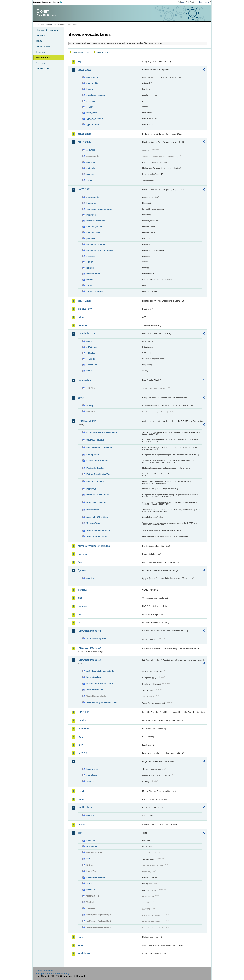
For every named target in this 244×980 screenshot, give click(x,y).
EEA (49, 2)
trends (89, 180)
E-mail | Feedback (45, 971)
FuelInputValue (93, 455)
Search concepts (104, 52)
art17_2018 (84, 301)
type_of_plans (93, 124)
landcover (84, 729)
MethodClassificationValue (99, 474)
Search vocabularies (81, 52)
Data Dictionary (59, 24)
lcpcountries (92, 769)
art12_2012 (84, 70)
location (90, 89)
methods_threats (94, 227)
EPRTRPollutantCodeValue (99, 447)
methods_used (93, 232)
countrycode (92, 77)
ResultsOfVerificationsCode (100, 684)
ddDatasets (92, 347)
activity (90, 405)
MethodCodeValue (95, 481)
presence (91, 101)
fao (80, 562)
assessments (93, 197)
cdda (81, 317)
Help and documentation (48, 30)
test (80, 833)
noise (81, 799)
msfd (81, 791)
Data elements (43, 47)
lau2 (80, 745)
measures (91, 215)
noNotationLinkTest (96, 878)
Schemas (41, 52)
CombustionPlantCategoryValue (102, 432)
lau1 (80, 737)
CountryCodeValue (95, 440)
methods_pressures (96, 221)
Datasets (40, 35)
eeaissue (91, 359)
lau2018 (82, 753)
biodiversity (85, 309)
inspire (82, 720)
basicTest (91, 841)
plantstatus (92, 775)
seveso (82, 825)
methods (90, 168)
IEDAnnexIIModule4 (89, 660)
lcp (80, 761)
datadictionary (86, 333)
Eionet (48, 24)
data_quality (92, 83)
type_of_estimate (95, 119)
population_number (96, 95)
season (90, 107)
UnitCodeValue (93, 523)
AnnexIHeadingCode (96, 638)
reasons (90, 174)
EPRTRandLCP (87, 421)
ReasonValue (93, 510)
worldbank (84, 953)
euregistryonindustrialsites (94, 546)
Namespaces (42, 68)
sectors (90, 781)
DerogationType (94, 677)
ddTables (91, 353)
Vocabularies (43, 58)
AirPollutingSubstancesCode (100, 671)
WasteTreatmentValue (97, 536)
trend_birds (92, 113)
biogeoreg (91, 203)
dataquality (84, 380)
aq (79, 61)
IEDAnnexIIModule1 (89, 631)
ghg (80, 598)
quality (90, 262)
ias (80, 614)
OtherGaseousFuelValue (98, 495)
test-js (89, 883)
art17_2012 (84, 190)
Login (183, 2)
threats (90, 280)
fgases (82, 570)
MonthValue (92, 489)
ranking (90, 268)
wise (81, 945)
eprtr (81, 398)
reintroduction (93, 274)
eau (88, 859)
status (89, 371)
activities (91, 150)
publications (85, 807)
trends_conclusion (95, 291)
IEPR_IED (83, 712)
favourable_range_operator (99, 209)
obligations (92, 365)
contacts (90, 341)
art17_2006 (84, 142)
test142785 (91, 890)
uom (80, 937)
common (83, 325)
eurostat (83, 554)
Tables (39, 41)
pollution (91, 238)
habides (82, 606)
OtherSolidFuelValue (96, 502)
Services (40, 63)
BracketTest (92, 846)
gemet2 (82, 590)
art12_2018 (84, 134)
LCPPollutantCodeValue (98, 461)
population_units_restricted (100, 250)
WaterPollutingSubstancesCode (101, 702)
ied (80, 623)
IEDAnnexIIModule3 (89, 648)
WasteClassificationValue (98, 531)
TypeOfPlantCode (95, 690)
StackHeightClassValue (97, 517)
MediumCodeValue (95, 468)
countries (91, 162)
